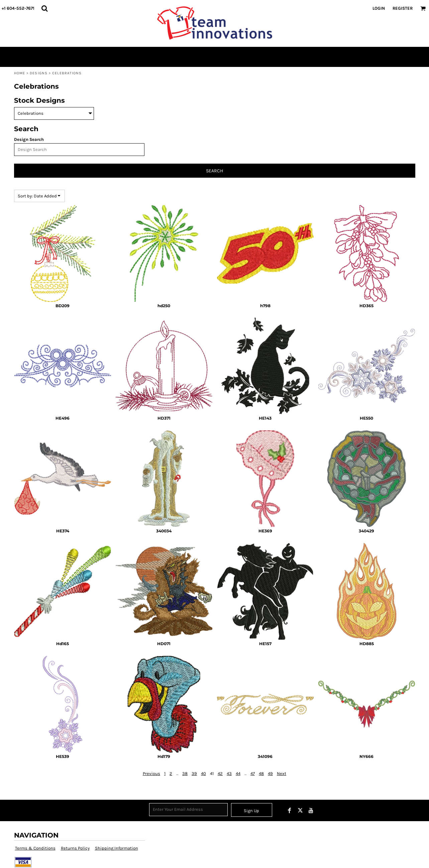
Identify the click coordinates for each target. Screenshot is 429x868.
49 (270, 773)
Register (403, 8)
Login (379, 8)
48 (261, 773)
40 (203, 773)
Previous (151, 773)
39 (194, 773)
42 (220, 773)
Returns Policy (75, 848)
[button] (44, 8)
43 (229, 773)
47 (253, 773)
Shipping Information (117, 848)
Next (282, 773)
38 (185, 773)
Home (20, 73)
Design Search (29, 139)
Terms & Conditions (35, 848)
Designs (39, 73)
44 (238, 773)
